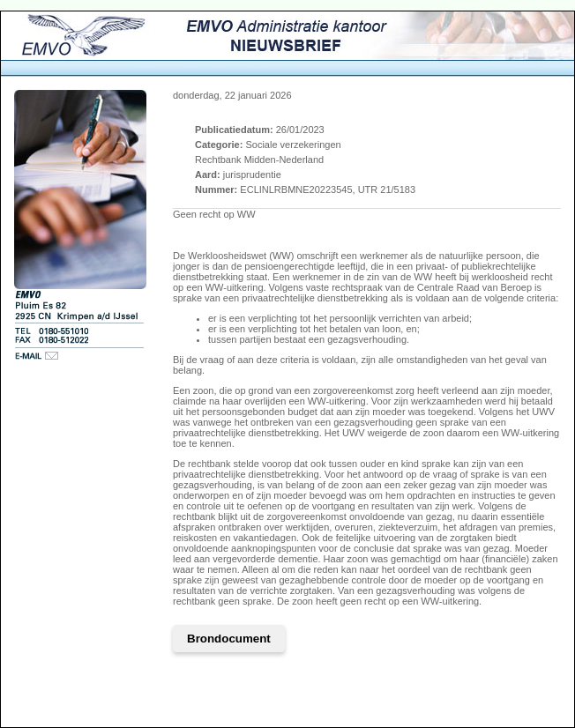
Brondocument (229, 639)
